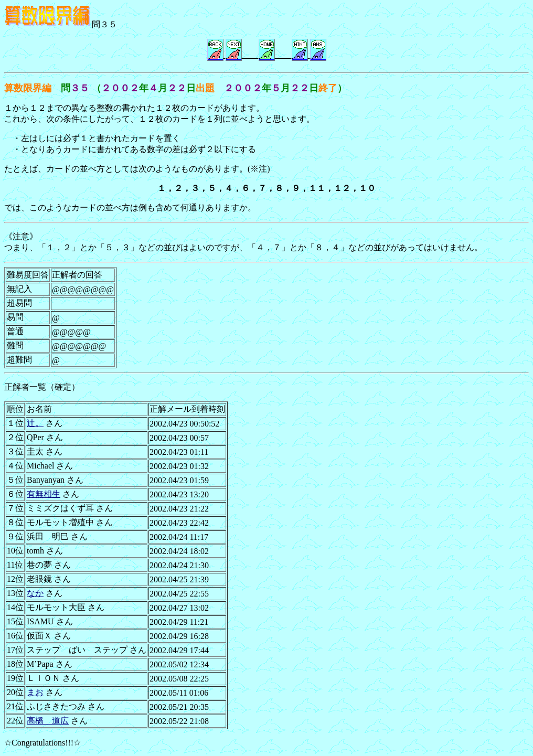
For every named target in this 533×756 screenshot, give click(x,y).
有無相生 (44, 494)
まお (35, 692)
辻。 (35, 423)
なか (35, 593)
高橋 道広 (48, 721)
